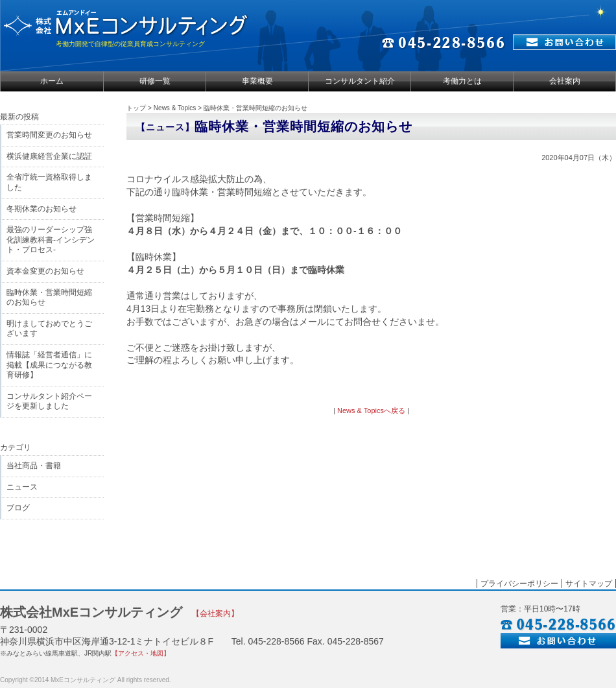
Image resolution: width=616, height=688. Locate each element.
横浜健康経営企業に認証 (49, 156)
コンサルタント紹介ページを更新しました (49, 401)
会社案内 (565, 81)
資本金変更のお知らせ (45, 271)
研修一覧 (155, 81)
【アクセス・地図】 (141, 653)
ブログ (18, 508)
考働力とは (462, 81)
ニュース (22, 487)
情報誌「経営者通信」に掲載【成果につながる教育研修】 (49, 365)
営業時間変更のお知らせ (49, 135)
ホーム (52, 81)
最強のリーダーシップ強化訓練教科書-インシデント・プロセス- (51, 240)
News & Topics (175, 108)
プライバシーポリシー (519, 584)
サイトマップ (589, 584)
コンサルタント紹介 (360, 81)
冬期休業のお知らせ (41, 209)
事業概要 (257, 81)
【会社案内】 (215, 613)
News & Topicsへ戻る (371, 410)
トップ (136, 108)
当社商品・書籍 (34, 466)
